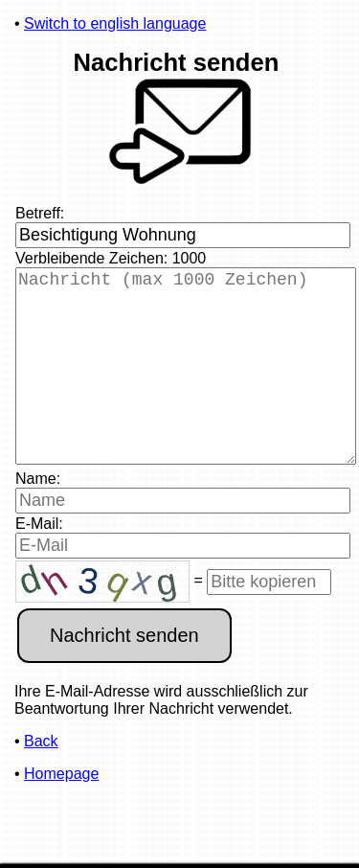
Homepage (61, 812)
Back (41, 779)
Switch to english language (115, 23)
